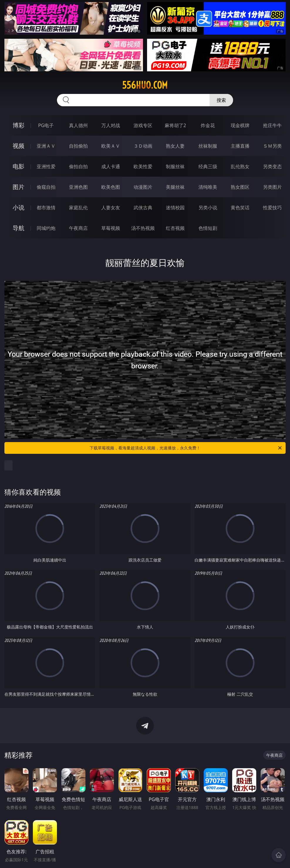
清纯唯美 (208, 187)
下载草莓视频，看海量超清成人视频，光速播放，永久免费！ (186, 448)
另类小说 (208, 208)
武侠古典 (143, 208)
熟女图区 (240, 187)
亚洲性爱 (46, 166)
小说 (18, 207)
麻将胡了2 (175, 125)
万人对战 (111, 125)
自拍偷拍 (78, 146)
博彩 (18, 125)
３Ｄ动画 (143, 146)
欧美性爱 (143, 166)
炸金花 (208, 125)
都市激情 (46, 208)
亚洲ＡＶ (46, 146)
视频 (18, 146)
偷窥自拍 (46, 187)
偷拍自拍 (78, 166)
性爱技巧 (272, 208)
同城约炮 (46, 228)
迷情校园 (175, 208)
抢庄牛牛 (272, 125)
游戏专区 (143, 125)
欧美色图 (111, 187)
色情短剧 (208, 228)
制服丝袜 (175, 166)
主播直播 (240, 146)
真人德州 (78, 125)
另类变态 (272, 166)
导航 (18, 228)
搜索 (221, 100)
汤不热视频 (143, 228)
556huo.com (145, 85)
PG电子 (46, 125)
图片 (18, 187)
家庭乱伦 (78, 208)
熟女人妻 (175, 146)
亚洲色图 (78, 187)
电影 (18, 166)
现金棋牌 (240, 125)
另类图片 (272, 187)
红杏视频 (175, 228)
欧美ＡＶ (111, 146)
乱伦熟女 (240, 166)
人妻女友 (111, 208)
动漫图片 (143, 187)
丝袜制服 (208, 146)
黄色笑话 (240, 208)
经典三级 (208, 166)
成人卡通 (111, 166)
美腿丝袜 (175, 187)
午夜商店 (78, 228)
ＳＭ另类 (272, 146)
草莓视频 (111, 228)
